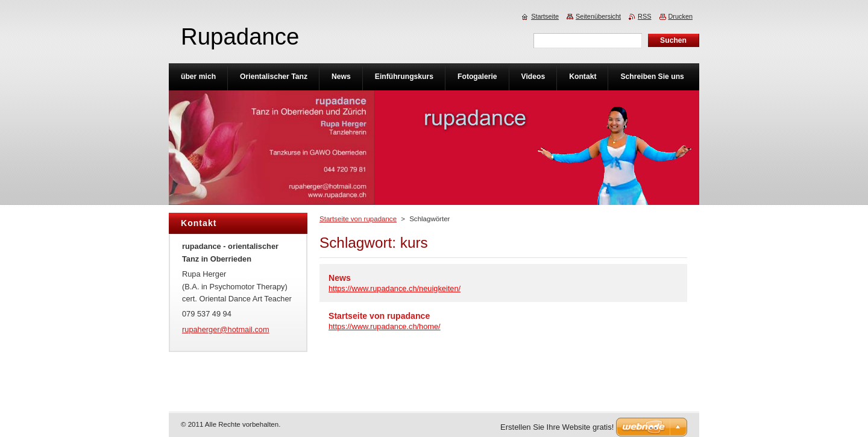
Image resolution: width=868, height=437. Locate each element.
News (340, 278)
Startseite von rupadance (358, 219)
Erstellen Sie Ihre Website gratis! (557, 427)
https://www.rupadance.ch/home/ (385, 326)
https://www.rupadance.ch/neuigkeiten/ (395, 288)
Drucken (681, 16)
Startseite (545, 16)
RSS (644, 16)
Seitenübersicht (598, 16)
